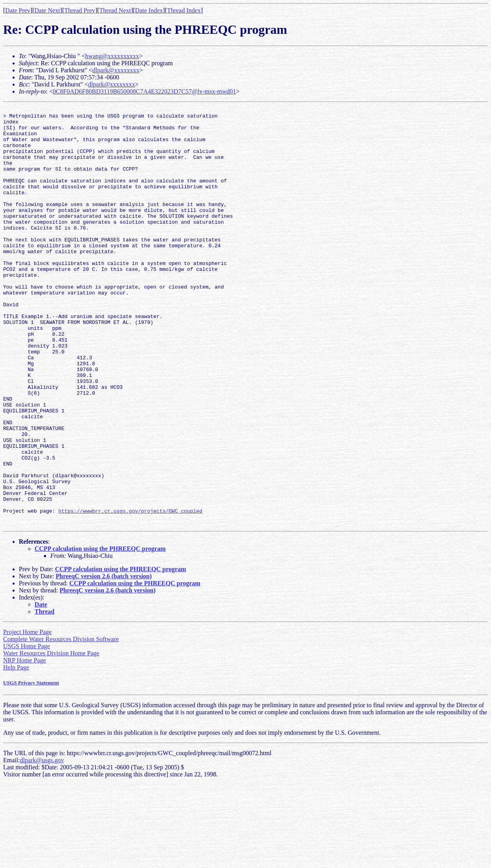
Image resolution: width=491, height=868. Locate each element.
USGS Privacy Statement (31, 766)
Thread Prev (80, 10)
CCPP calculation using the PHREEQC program (100, 632)
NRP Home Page (25, 744)
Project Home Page (27, 716)
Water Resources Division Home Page (51, 737)
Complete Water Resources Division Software (61, 723)
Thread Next (115, 10)
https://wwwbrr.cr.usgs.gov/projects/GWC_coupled (130, 592)
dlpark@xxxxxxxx (116, 70)
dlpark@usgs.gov (42, 844)
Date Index (149, 10)
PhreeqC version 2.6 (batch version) (104, 660)
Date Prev (18, 10)
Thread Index (184, 10)
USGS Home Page (27, 730)
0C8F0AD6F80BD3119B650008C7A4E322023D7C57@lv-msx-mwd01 (144, 91)
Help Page (16, 751)
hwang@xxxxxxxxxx (112, 56)
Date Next (47, 10)
